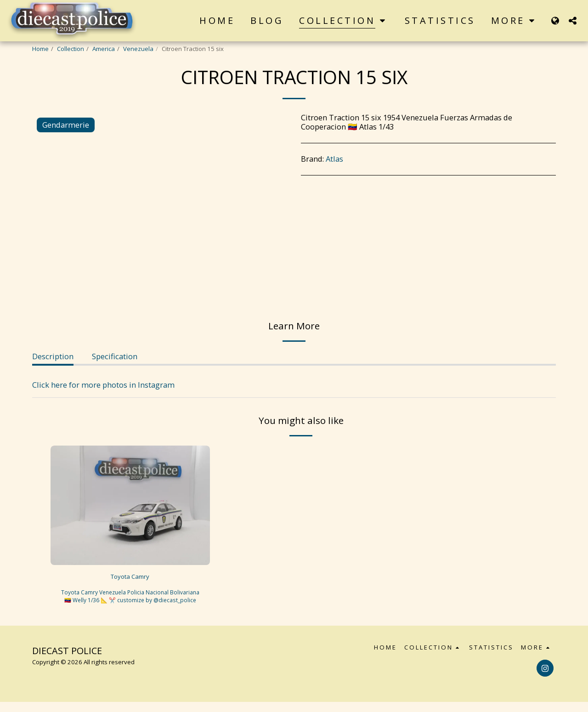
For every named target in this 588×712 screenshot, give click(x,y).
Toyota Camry (130, 578)
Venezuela (138, 49)
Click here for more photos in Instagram (103, 385)
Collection (71, 49)
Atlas (334, 159)
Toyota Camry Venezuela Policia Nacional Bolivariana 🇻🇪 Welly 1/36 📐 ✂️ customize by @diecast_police (130, 602)
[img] (130, 505)
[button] (572, 20)
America (104, 49)
